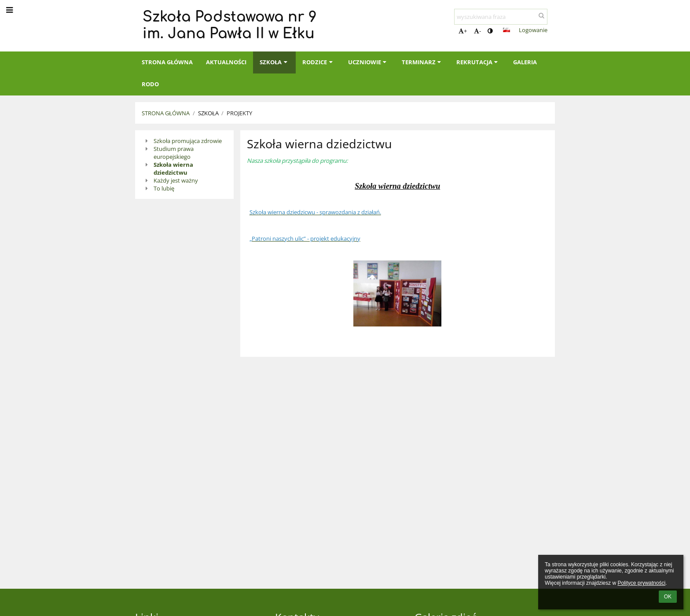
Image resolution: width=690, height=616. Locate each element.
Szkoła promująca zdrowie (188, 141)
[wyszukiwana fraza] (501, 17)
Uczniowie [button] (368, 62)
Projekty (239, 113)
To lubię (164, 188)
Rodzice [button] (318, 62)
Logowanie (533, 30)
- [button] (477, 31)
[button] (506, 30)
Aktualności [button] (226, 62)
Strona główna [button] (167, 62)
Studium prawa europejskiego (174, 153)
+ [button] (463, 31)
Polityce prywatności (641, 583)
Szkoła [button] (274, 62)
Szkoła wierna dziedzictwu (173, 169)
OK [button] (668, 597)
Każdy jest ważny (176, 180)
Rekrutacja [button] (478, 62)
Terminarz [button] (422, 62)
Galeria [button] (525, 62)
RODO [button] (150, 84)
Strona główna (166, 113)
